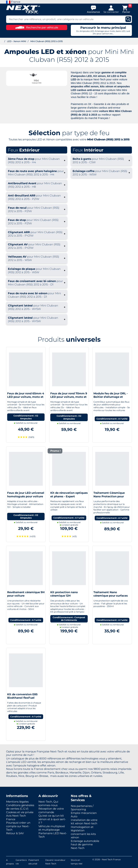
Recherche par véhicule (37, 27)
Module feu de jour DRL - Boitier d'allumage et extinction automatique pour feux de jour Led (111, 399)
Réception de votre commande (51, 810)
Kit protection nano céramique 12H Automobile (64, 596)
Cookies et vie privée (20, 812)
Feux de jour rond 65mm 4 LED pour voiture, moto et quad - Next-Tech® (26, 397)
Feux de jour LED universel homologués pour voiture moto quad (26, 496)
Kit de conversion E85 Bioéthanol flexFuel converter (22, 698)
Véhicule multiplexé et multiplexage (52, 828)
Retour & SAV (15, 833)
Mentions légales (17, 802)
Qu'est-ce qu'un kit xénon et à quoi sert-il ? (52, 819)
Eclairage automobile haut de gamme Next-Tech (85, 844)
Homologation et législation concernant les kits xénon (83, 832)
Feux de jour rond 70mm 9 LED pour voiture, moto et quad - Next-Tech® (69, 397)
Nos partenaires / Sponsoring (82, 808)
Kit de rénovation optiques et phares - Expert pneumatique (69, 496)
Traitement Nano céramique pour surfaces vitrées (111, 596)
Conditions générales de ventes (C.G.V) (20, 807)
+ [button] (37, 161)
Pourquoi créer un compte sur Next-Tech (18, 826)
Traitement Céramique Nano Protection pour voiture (109, 496)
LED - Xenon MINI (17, 41)
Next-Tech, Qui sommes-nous (48, 803)
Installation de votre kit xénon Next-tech (84, 822)
